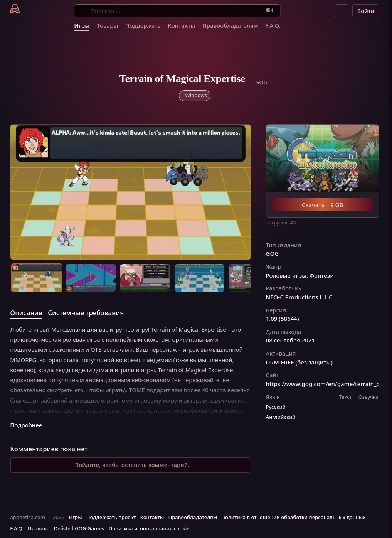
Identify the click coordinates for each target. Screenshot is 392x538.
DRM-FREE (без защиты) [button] (299, 362)
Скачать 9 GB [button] (322, 205)
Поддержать (143, 25)
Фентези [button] (322, 276)
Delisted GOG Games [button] (79, 528)
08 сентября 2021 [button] (290, 340)
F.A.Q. (273, 25)
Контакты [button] (152, 517)
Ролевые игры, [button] (287, 276)
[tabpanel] (131, 377)
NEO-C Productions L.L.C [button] (299, 297)
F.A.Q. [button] (17, 528)
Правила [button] (39, 528)
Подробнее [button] (26, 425)
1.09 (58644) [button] (283, 319)
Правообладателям (230, 25)
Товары (107, 25)
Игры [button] (75, 517)
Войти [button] (366, 11)
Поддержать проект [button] (111, 517)
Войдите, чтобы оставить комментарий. (132, 465)
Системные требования (86, 313)
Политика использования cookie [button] (149, 528)
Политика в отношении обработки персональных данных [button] (293, 517)
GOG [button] (273, 254)
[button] (342, 11)
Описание (26, 313)
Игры (82, 25)
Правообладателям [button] (193, 517)
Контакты (181, 25)
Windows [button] (196, 95)
